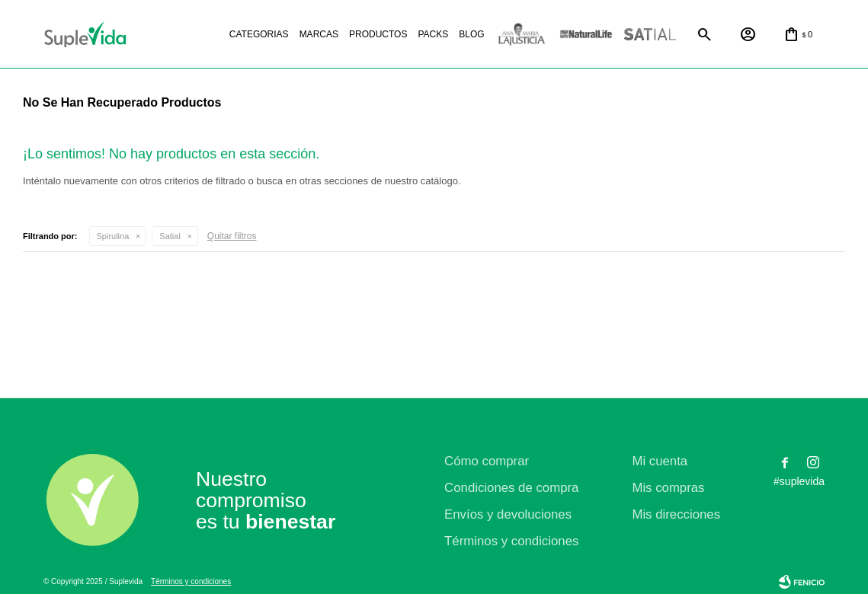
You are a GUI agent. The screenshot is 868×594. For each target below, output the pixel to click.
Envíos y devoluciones (508, 514)
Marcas (319, 34)
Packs (433, 34)
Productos (378, 34)
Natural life (586, 35)
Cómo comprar (487, 461)
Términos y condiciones (511, 541)
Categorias (259, 34)
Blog (471, 34)
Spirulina (113, 236)
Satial (650, 35)
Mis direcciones (676, 514)
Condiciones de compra (511, 488)
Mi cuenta (660, 461)
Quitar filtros (232, 236)
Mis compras (668, 488)
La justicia (522, 35)
